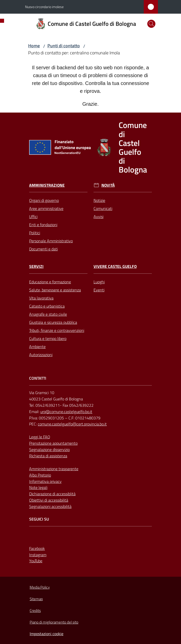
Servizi (36, 266)
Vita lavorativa (41, 298)
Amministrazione (47, 185)
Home (34, 46)
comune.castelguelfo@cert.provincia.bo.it (72, 424)
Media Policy (40, 587)
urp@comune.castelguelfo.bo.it (66, 412)
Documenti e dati (43, 249)
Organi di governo (44, 200)
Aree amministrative (46, 208)
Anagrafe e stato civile (48, 314)
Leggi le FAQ (40, 437)
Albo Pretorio (40, 475)
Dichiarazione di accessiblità (52, 494)
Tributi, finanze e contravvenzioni (57, 330)
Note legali (38, 487)
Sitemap (36, 599)
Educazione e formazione (50, 282)
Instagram (38, 555)
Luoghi (99, 282)
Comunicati (103, 208)
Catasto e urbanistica (47, 306)
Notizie (99, 200)
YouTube (36, 561)
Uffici (33, 217)
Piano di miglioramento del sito (54, 622)
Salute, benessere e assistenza (55, 290)
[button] (151, 24)
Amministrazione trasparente (54, 469)
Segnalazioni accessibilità (50, 506)
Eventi (99, 290)
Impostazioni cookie (47, 634)
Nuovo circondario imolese (44, 7)
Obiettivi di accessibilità (49, 500)
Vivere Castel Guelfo (115, 266)
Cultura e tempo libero (48, 338)
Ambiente (37, 347)
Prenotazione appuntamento (53, 443)
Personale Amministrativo (51, 241)
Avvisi (98, 217)
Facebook (37, 548)
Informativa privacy (45, 481)
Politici (35, 233)
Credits (35, 610)
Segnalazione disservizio (49, 449)
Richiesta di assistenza (48, 456)
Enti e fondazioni (43, 225)
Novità (108, 185)
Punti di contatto (64, 46)
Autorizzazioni (41, 355)
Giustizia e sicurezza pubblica (53, 322)
